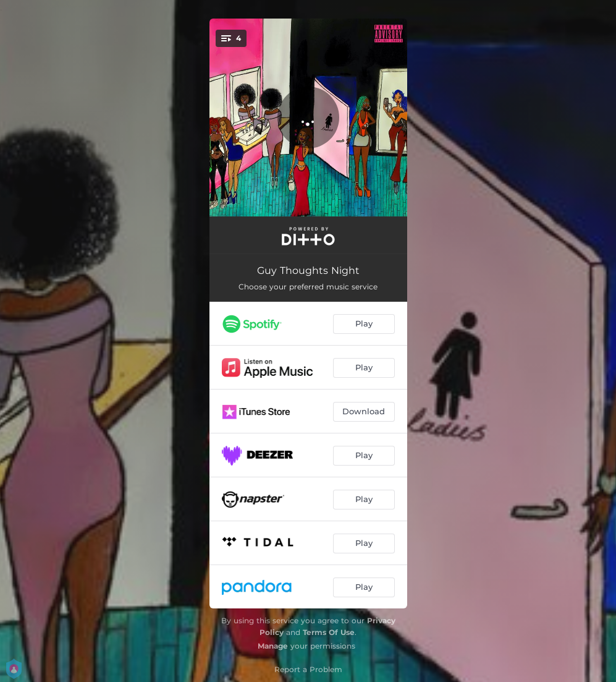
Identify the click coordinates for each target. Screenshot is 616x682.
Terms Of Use (329, 632)
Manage (273, 646)
